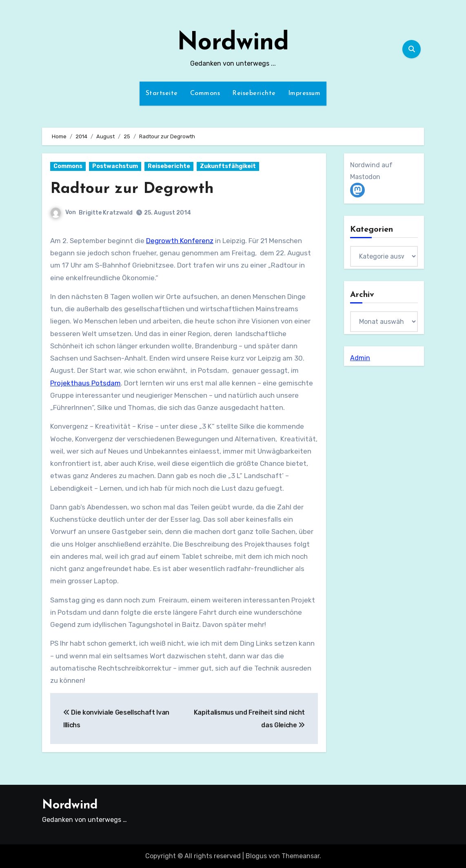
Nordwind (233, 43)
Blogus (256, 856)
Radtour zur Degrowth (132, 189)
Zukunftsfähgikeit (228, 166)
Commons (205, 93)
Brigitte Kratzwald (106, 212)
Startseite (162, 93)
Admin (360, 358)
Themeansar (301, 856)
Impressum (304, 93)
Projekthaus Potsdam (85, 383)
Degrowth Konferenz (180, 240)
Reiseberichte (254, 93)
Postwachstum (115, 166)
